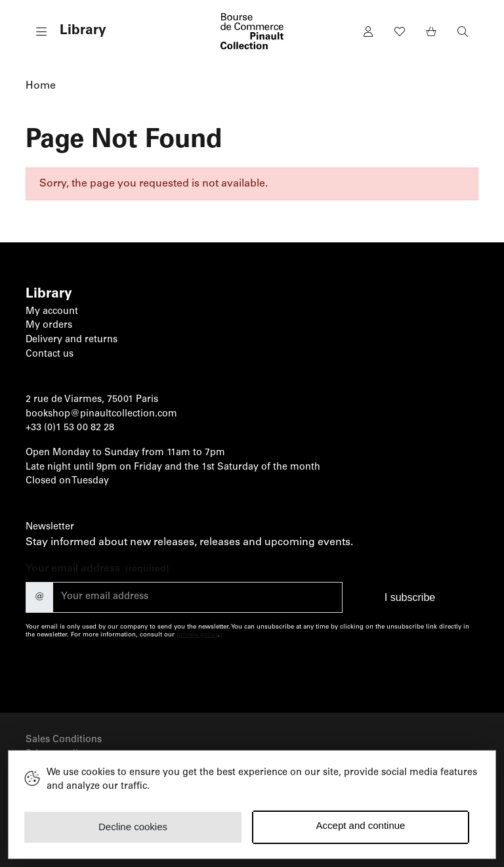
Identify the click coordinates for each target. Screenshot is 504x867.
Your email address (97, 570)
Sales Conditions (64, 740)
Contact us (50, 355)
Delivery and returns (72, 340)
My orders (49, 326)
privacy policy (197, 635)
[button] (66, 32)
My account (52, 312)
